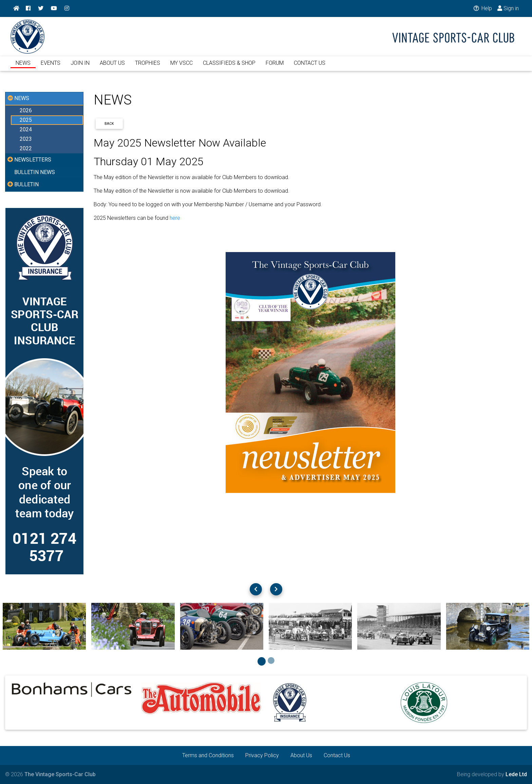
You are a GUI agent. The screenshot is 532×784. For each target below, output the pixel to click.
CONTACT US (310, 67)
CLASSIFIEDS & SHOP (229, 67)
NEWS (23, 67)
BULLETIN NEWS (35, 172)
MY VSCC (182, 67)
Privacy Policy (262, 755)
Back (109, 124)
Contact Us (337, 755)
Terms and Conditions (208, 755)
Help (482, 8)
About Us (301, 755)
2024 (26, 129)
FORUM (275, 67)
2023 (26, 139)
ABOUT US (112, 67)
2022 (26, 148)
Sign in (508, 8)
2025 (26, 120)
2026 (26, 110)
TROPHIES (148, 67)
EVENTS (51, 67)
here (175, 218)
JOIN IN (80, 67)
